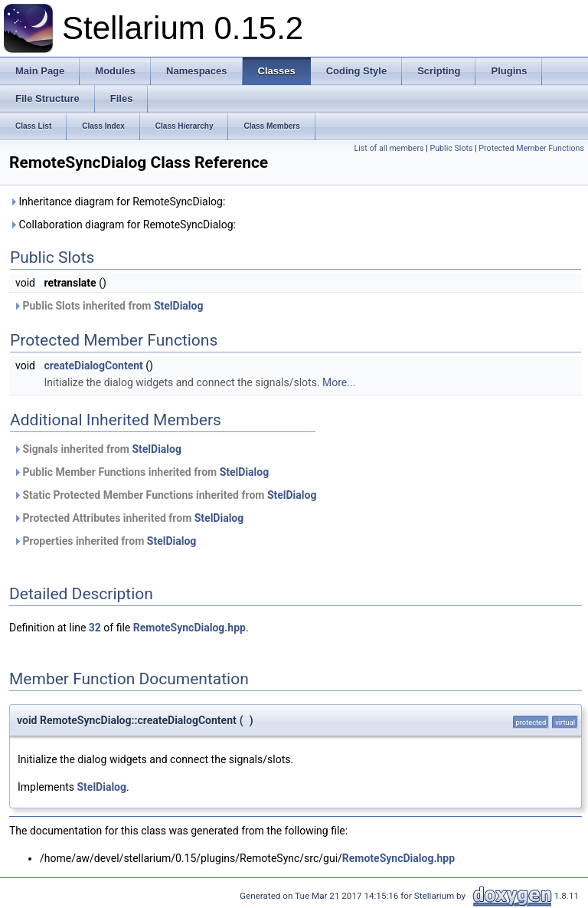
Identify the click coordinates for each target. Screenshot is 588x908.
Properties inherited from (105, 541)
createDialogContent (93, 365)
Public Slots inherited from (108, 306)
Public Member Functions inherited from (141, 472)
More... (339, 382)
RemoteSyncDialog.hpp (189, 628)
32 (95, 628)
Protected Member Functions (531, 148)
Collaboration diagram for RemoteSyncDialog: (122, 225)
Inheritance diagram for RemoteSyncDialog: (117, 202)
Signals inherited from (97, 449)
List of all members (389, 148)
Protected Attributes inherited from (128, 518)
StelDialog (179, 306)
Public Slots (451, 148)
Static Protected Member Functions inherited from (165, 495)
